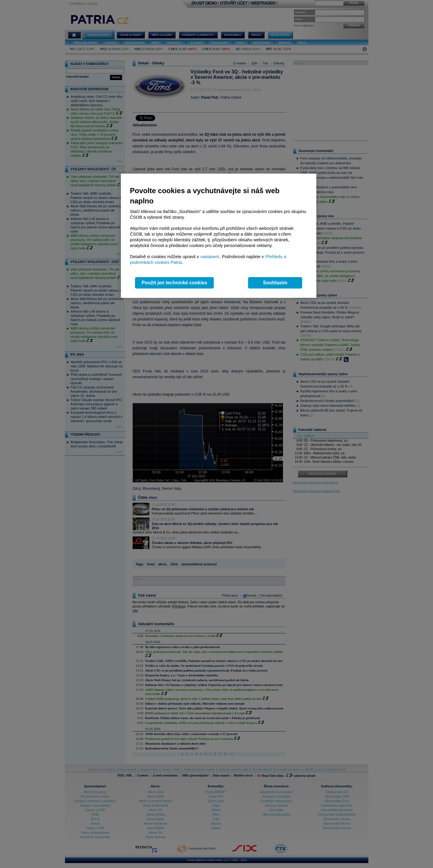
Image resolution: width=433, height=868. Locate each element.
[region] (219, 236)
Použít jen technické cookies (174, 283)
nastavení (210, 257)
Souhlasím (275, 283)
